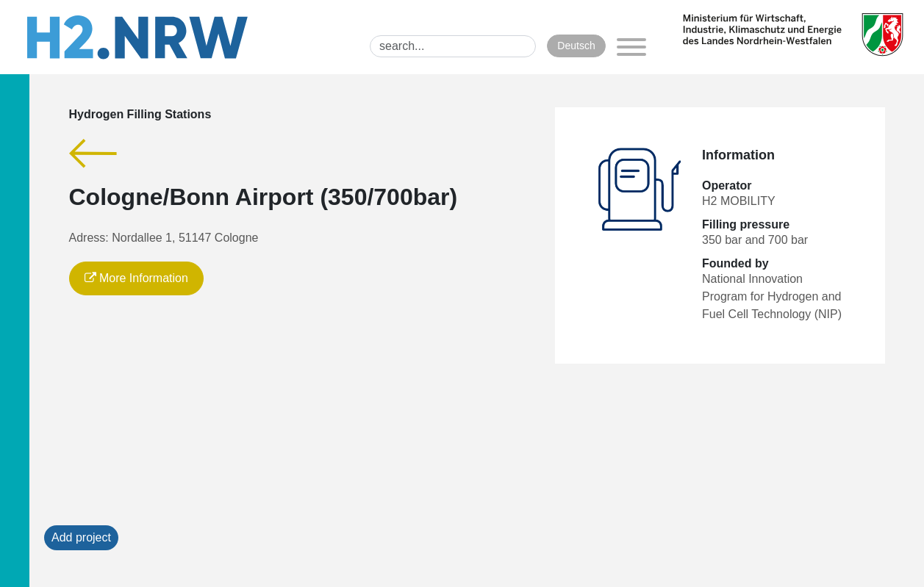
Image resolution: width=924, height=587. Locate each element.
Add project (81, 537)
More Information (136, 278)
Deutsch (576, 46)
